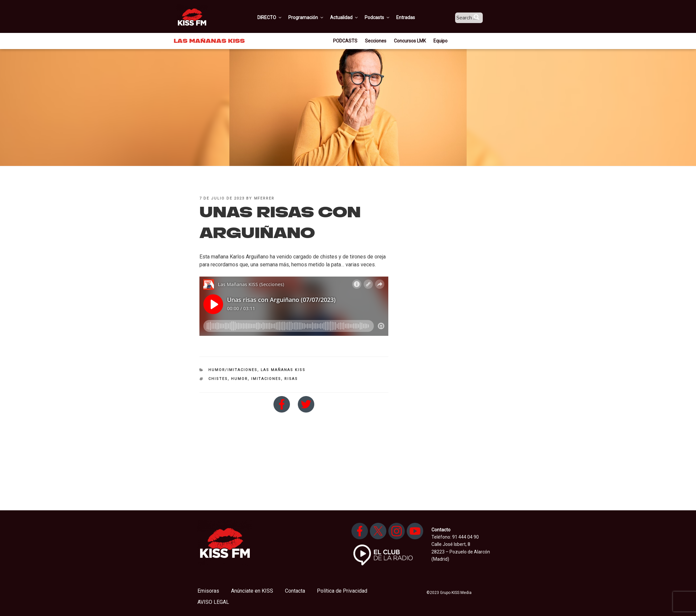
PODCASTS (345, 41)
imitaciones (266, 379)
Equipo (440, 41)
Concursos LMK (410, 41)
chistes (218, 379)
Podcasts (385, 17)
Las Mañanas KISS (283, 370)
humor (239, 379)
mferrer (264, 198)
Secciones (376, 41)
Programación (314, 17)
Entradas (413, 17)
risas (291, 379)
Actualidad (352, 17)
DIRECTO (278, 17)
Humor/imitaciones (233, 370)
